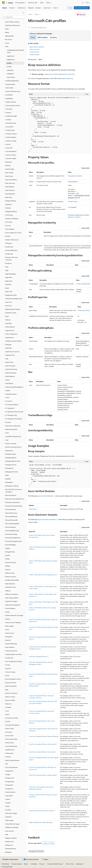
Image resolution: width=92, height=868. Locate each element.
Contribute (34, 864)
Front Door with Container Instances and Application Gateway (41, 788)
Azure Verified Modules (45, 496)
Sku (69, 207)
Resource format (35, 49)
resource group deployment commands (61, 74)
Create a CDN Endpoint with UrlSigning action (43, 575)
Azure (37, 14)
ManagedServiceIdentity (75, 176)
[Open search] (83, 3)
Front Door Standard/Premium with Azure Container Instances (41, 697)
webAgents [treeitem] (10, 70)
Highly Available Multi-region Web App (40, 822)
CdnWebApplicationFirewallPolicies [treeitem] (15, 51)
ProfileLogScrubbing (84, 310)
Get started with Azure (82, 8)
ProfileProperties (73, 201)
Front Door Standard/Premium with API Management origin (41, 663)
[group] (59, 241)
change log (69, 78)
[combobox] (13, 17)
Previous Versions (17, 864)
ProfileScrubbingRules (82, 284)
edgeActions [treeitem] (11, 56)
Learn (30, 14)
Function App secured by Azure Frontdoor (41, 811)
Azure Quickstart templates (47, 519)
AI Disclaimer (5, 864)
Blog (26, 864)
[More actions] (89, 15)
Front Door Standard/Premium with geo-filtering (43, 736)
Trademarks (79, 864)
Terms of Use (70, 864)
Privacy (41, 864)
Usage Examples (34, 54)
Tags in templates (76, 217)
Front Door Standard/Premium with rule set (42, 752)
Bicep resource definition (37, 47)
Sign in (88, 2)
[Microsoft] (4, 3)
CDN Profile (32, 509)
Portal (70, 8)
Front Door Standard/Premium (38, 657)
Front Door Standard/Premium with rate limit (42, 744)
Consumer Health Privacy (55, 864)
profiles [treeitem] (9, 63)
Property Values (34, 52)
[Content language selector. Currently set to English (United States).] (10, 859)
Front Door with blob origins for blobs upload (42, 775)
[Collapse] (24, 13)
